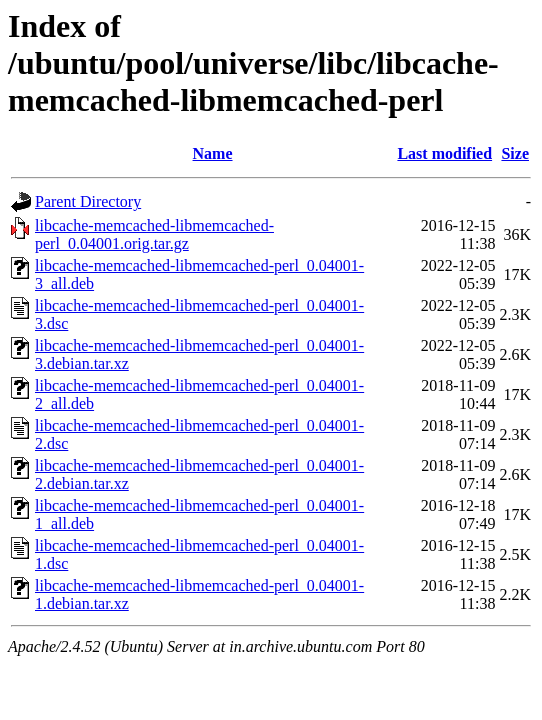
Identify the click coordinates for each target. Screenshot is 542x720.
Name (213, 153)
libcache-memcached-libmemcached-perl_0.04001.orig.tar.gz (154, 234)
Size (515, 153)
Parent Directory (88, 201)
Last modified (444, 153)
